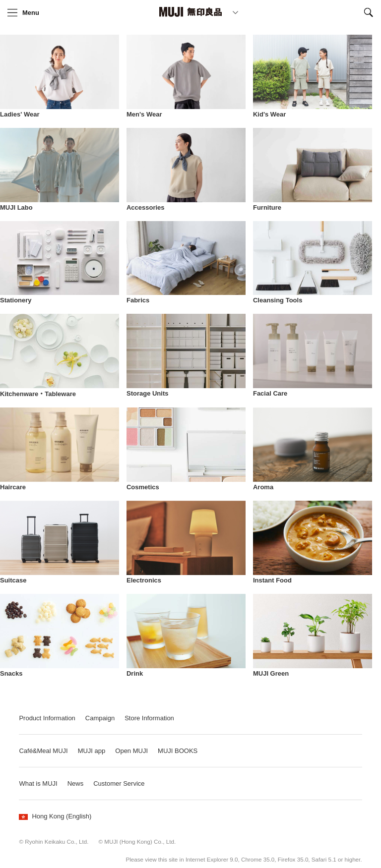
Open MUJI (131, 751)
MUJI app (92, 751)
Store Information (149, 718)
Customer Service (119, 783)
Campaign (100, 718)
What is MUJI (38, 783)
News (76, 783)
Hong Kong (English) (55, 816)
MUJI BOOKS (178, 751)
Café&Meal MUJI (43, 751)
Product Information (47, 718)
